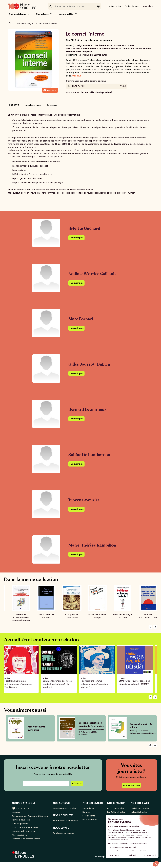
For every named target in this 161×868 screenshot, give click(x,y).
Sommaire (52, 105)
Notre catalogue (18, 14)
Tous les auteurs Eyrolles (66, 808)
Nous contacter (90, 821)
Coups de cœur (22, 808)
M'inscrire (77, 783)
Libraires (87, 812)
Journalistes (89, 808)
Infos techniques (33, 105)
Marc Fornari (128, 45)
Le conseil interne (48, 23)
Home (10, 23)
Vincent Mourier (143, 49)
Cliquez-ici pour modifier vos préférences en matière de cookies (121, 863)
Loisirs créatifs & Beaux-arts (26, 832)
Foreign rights (89, 817)
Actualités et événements (60, 823)
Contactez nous (131, 785)
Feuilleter (50, 90)
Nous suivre (147, 6)
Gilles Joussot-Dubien (77, 49)
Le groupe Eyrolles (116, 808)
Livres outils (101, 55)
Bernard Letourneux (100, 49)
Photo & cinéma (20, 840)
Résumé (14, 105)
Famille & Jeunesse (22, 824)
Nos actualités (66, 14)
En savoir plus (76, 238)
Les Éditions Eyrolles (113, 814)
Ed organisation (87, 55)
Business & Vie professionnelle (27, 845)
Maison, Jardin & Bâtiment (25, 836)
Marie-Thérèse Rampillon (79, 52)
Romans (16, 812)
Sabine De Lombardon (122, 49)
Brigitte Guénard (86, 45)
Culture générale (20, 828)
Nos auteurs (42, 14)
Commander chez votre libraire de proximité (89, 92)
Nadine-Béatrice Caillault (108, 45)
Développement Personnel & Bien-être (26, 818)
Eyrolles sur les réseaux (65, 837)
